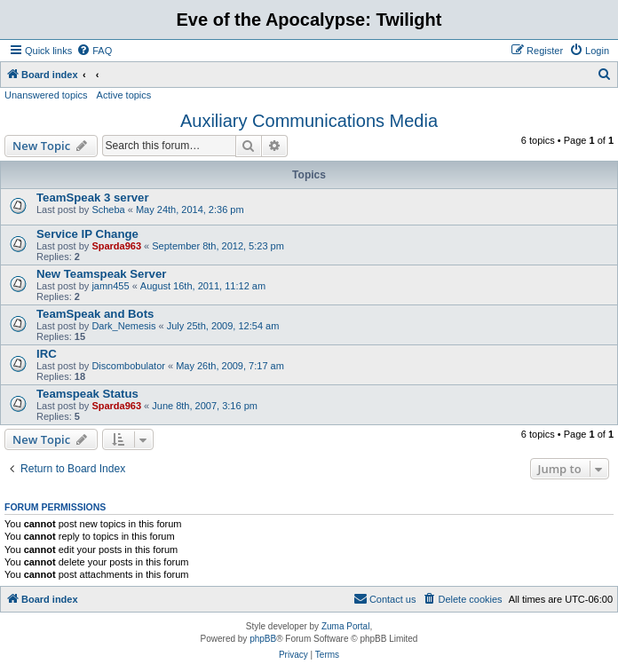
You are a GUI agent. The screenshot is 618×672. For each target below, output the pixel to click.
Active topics (124, 95)
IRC (47, 354)
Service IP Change (87, 234)
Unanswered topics (46, 95)
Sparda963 (116, 246)
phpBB (263, 639)
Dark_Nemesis (123, 326)
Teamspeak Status (87, 394)
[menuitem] (94, 51)
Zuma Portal (345, 626)
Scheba (108, 210)
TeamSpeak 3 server (93, 198)
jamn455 (110, 286)
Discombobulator (128, 366)
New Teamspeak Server (101, 274)
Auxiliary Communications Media (309, 121)
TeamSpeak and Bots (95, 314)
